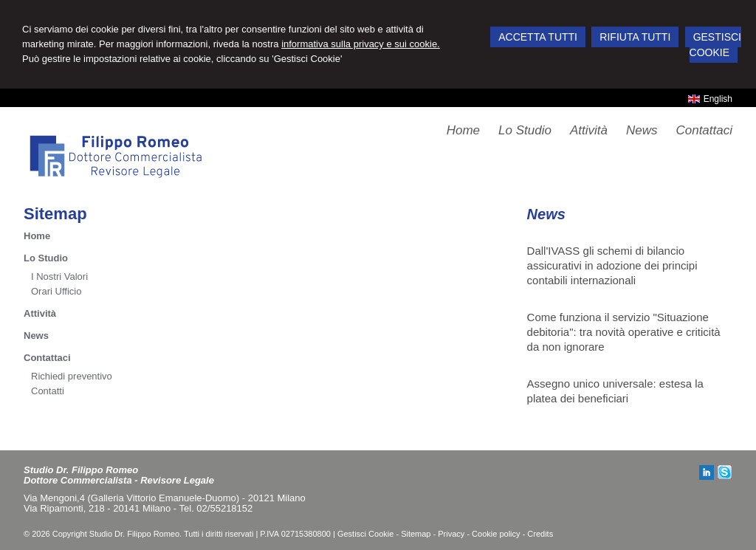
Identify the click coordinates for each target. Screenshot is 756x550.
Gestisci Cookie (365, 534)
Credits (540, 534)
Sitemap (416, 534)
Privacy (451, 534)
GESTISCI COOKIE (715, 45)
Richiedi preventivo (72, 376)
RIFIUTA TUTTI (635, 37)
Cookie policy (496, 534)
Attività (40, 313)
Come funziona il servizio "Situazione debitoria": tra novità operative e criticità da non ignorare (624, 332)
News (36, 336)
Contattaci (47, 358)
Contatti (48, 391)
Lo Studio (46, 258)
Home (37, 236)
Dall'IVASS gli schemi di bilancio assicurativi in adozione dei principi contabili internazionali (612, 265)
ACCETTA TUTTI (538, 37)
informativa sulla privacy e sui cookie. (361, 44)
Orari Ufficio (56, 291)
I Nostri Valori (59, 276)
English (710, 99)
